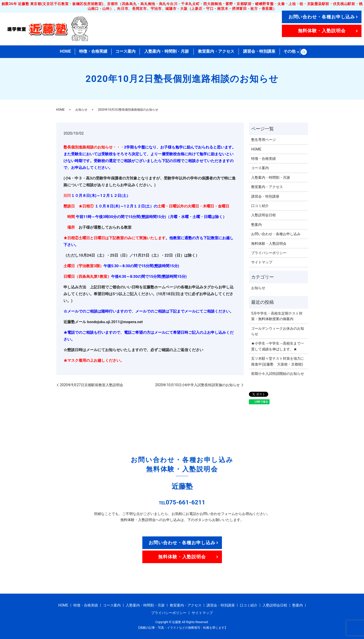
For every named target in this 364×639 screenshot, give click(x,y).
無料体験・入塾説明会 (322, 31)
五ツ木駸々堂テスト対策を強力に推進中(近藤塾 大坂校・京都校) (278, 361)
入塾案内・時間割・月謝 (167, 52)
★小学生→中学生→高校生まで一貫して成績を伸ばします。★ (278, 346)
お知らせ (81, 110)
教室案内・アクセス (216, 52)
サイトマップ (262, 262)
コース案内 (126, 52)
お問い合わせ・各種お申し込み (322, 17)
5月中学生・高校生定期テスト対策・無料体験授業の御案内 (277, 316)
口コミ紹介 (260, 206)
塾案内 (256, 225)
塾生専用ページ (263, 140)
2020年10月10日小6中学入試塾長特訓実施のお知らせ (198, 385)
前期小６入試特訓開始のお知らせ (278, 374)
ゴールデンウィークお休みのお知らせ (278, 331)
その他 (289, 52)
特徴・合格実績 (93, 52)
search (304, 52)
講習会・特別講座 (259, 52)
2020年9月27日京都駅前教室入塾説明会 (92, 385)
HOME (65, 52)
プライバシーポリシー (269, 253)
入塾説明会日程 (263, 215)
